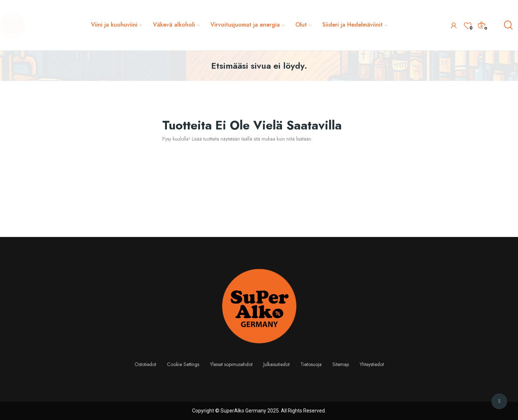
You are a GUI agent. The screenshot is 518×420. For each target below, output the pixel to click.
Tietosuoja (311, 364)
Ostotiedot (145, 364)
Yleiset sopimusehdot (231, 364)
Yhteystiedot (372, 364)
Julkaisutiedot (276, 364)
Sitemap (341, 364)
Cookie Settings (183, 364)
